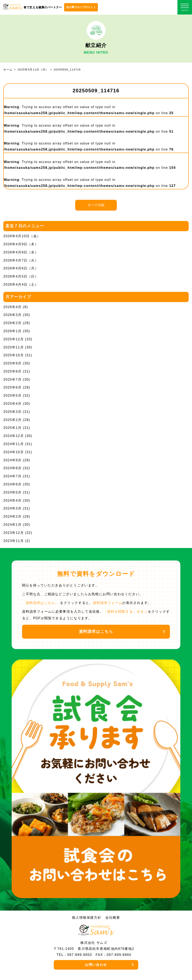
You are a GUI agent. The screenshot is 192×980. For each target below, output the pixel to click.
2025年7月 (12, 380)
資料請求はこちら (96, 631)
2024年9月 (12, 460)
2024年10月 (14, 452)
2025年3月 (12, 412)
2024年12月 (14, 436)
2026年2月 (12, 323)
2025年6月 (12, 387)
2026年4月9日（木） (21, 244)
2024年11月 (14, 444)
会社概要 (113, 918)
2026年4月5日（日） (21, 276)
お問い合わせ (96, 965)
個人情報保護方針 (87, 918)
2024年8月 (12, 468)
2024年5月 (12, 492)
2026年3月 (12, 315)
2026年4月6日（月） (21, 268)
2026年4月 (12, 307)
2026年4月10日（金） (22, 236)
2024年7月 (12, 476)
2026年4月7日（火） (21, 260)
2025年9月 (12, 363)
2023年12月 (14, 533)
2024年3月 (12, 508)
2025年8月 (12, 371)
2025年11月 (14, 347)
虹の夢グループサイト (80, 7)
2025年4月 (12, 404)
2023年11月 (14, 541)
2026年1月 (12, 331)
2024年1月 (12, 525)
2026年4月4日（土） (21, 284)
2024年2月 (12, 517)
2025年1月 (12, 428)
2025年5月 (12, 396)
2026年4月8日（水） (21, 252)
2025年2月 (12, 420)
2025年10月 (14, 355)
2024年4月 (12, 500)
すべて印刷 (96, 205)
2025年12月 (14, 339)
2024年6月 (12, 484)
